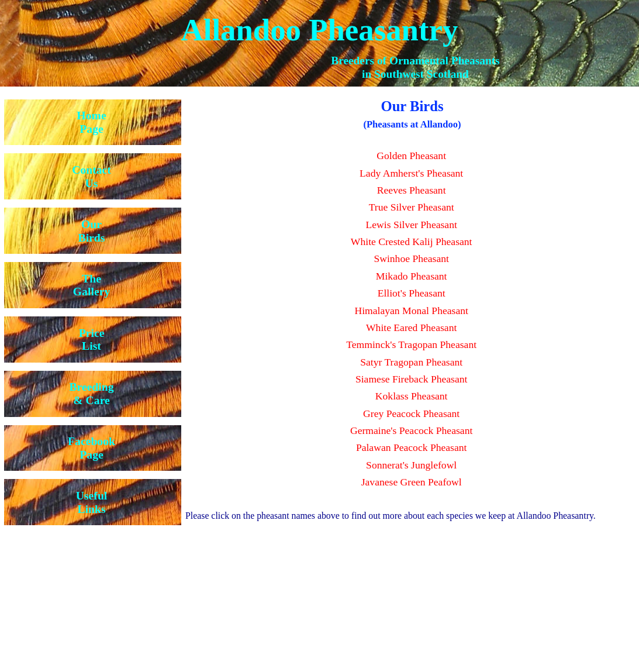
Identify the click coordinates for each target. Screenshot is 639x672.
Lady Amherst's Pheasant (411, 173)
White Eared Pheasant (411, 328)
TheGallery (91, 285)
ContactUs (91, 176)
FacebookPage (91, 448)
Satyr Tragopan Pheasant (411, 362)
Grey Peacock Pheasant (411, 413)
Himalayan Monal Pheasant (411, 311)
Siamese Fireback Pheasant (412, 379)
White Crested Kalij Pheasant (412, 242)
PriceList (92, 340)
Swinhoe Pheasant (411, 259)
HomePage (91, 122)
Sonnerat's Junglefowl (411, 465)
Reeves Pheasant (412, 190)
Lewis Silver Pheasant (411, 225)
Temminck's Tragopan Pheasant (411, 344)
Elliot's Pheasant (412, 293)
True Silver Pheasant (412, 207)
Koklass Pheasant (412, 396)
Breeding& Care (91, 393)
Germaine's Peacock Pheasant (411, 430)
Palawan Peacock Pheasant (412, 447)
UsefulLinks (92, 502)
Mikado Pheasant (412, 276)
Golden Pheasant (411, 156)
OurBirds (92, 231)
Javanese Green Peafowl (412, 482)
